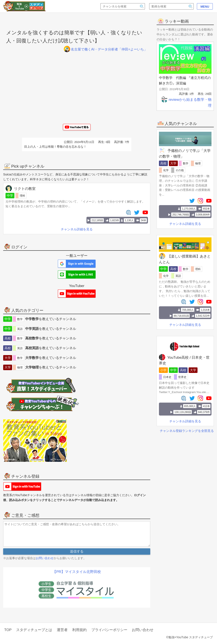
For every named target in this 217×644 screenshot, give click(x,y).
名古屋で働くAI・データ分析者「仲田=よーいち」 (103, 49)
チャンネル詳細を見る (185, 223)
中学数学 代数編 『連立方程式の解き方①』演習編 (185, 80)
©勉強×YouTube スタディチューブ (189, 637)
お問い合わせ (45, 558)
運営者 (62, 630)
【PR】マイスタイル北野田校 (77, 572)
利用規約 (79, 630)
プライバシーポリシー (109, 630)
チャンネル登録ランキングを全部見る (187, 430)
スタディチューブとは (34, 630)
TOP (8, 630)
